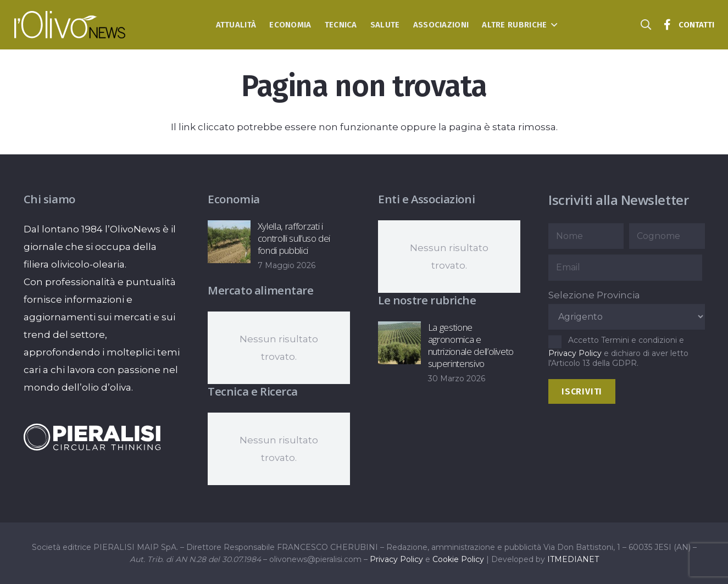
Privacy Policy (575, 353)
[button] (552, 25)
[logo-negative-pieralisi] (92, 437)
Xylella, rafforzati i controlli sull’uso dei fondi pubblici (294, 238)
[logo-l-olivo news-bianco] (70, 25)
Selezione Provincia (594, 295)
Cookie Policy (458, 559)
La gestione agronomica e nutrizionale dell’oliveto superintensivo (471, 345)
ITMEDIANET (573, 559)
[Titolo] (668, 25)
